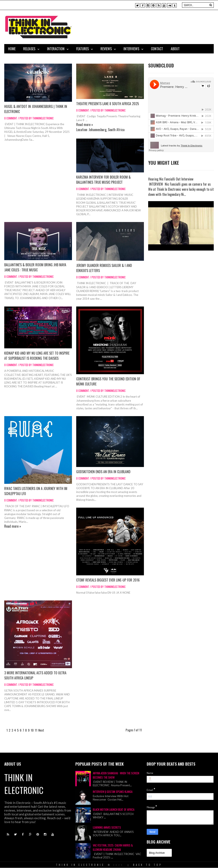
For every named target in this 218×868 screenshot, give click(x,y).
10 (32, 730)
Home (12, 49)
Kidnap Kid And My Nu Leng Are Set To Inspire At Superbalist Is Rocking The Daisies (37, 356)
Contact (157, 49)
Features (82, 49)
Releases (29, 49)
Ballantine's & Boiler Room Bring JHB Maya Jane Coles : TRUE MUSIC (35, 267)
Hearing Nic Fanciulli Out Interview (171, 179)
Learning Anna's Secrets (107, 827)
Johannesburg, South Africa (107, 130)
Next (41, 730)
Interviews (131, 49)
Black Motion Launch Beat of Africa (114, 809)
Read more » (85, 125)
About (175, 49)
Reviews (106, 49)
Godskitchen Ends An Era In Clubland (103, 472)
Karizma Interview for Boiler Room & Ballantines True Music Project (103, 180)
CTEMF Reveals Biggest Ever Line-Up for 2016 (108, 580)
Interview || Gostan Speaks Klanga (113, 792)
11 (36, 730)
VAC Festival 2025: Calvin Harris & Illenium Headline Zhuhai (113, 847)
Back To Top (148, 865)
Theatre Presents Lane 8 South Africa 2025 (108, 104)
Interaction (56, 49)
